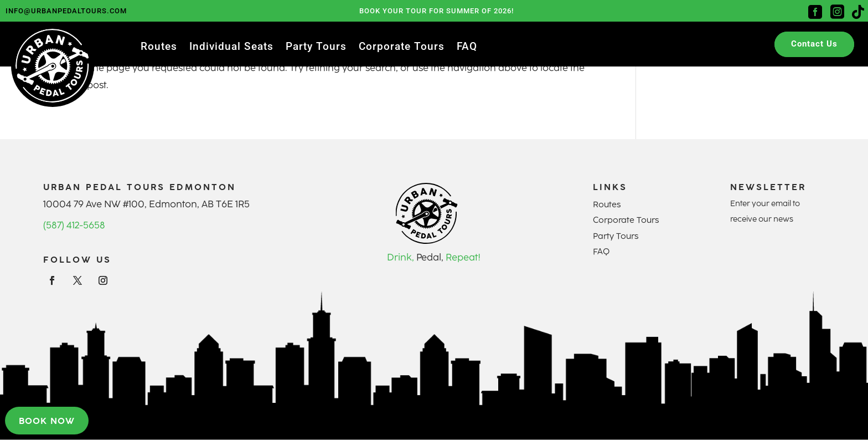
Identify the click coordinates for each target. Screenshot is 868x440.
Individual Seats (231, 48)
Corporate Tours (402, 48)
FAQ (467, 48)
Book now (47, 421)
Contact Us (814, 44)
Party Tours (316, 48)
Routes (159, 48)
